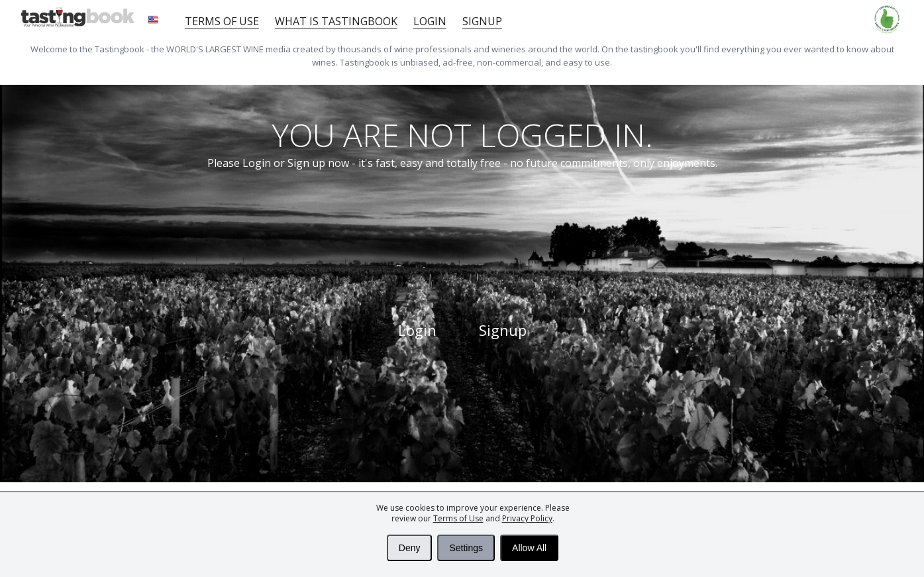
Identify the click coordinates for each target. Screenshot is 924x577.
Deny (410, 548)
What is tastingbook (336, 21)
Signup (482, 21)
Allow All (529, 548)
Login (430, 21)
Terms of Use (458, 518)
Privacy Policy (527, 518)
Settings (466, 548)
